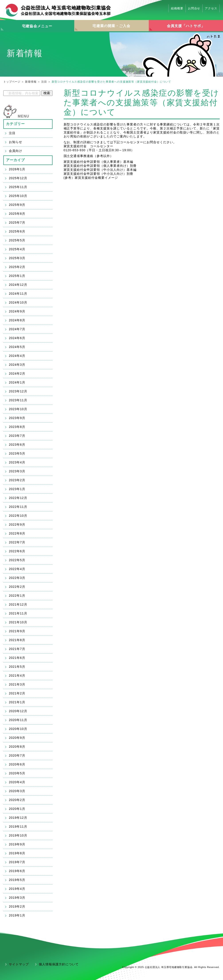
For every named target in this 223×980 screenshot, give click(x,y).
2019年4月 (17, 889)
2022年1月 (17, 596)
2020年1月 (17, 809)
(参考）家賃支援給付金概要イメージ (91, 178)
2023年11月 (18, 400)
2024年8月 (17, 320)
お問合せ (194, 8)
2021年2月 (17, 693)
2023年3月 (17, 471)
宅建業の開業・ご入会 (111, 26)
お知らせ (16, 142)
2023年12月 (18, 391)
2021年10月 (18, 622)
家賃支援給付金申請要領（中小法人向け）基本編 (100, 170)
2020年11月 (18, 720)
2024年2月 (17, 374)
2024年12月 (18, 285)
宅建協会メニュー (37, 26)
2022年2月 (17, 587)
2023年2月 (17, 480)
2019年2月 (17, 906)
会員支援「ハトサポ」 (186, 26)
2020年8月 (17, 747)
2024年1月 (17, 382)
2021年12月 (18, 604)
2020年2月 (17, 800)
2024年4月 (17, 356)
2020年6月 (17, 764)
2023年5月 (17, 453)
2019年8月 (17, 853)
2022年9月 (17, 525)
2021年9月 (17, 631)
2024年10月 (18, 302)
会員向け (16, 151)
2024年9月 (17, 311)
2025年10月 (18, 196)
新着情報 (31, 82)
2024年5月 (17, 347)
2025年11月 (18, 187)
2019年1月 (17, 915)
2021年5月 (17, 667)
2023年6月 (17, 445)
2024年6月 (17, 338)
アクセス (211, 8)
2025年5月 (17, 240)
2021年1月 (17, 702)
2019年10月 (18, 835)
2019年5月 (17, 880)
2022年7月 (17, 542)
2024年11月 (18, 294)
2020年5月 (17, 773)
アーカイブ (16, 160)
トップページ (12, 82)
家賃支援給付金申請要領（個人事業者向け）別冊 (100, 166)
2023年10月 (18, 409)
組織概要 (177, 8)
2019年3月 (17, 898)
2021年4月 (17, 676)
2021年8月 (17, 640)
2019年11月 (18, 827)
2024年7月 (17, 329)
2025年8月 (17, 214)
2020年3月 (17, 791)
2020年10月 (18, 729)
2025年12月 (18, 178)
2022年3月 (17, 578)
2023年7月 (17, 436)
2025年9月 (17, 205)
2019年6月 (17, 871)
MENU (23, 116)
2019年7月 (17, 862)
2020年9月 (17, 738)
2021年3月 (17, 684)
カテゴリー (16, 124)
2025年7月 (17, 223)
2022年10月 (18, 516)
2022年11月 (18, 507)
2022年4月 (17, 569)
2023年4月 (17, 462)
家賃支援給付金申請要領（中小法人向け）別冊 (99, 174)
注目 (44, 82)
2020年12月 (18, 711)
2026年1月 (17, 169)
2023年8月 (17, 427)
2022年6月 (17, 551)
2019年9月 (17, 844)
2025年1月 (17, 276)
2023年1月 (17, 489)
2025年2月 (17, 267)
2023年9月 (17, 418)
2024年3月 (17, 365)
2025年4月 (17, 249)
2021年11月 (18, 613)
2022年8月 (17, 533)
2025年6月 (17, 231)
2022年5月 (17, 560)
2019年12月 (18, 818)
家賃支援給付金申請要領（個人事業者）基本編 (99, 162)
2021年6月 (17, 658)
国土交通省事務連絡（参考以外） (89, 156)
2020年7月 (17, 755)
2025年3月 (17, 258)
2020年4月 (17, 782)
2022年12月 (18, 498)
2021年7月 (17, 649)
